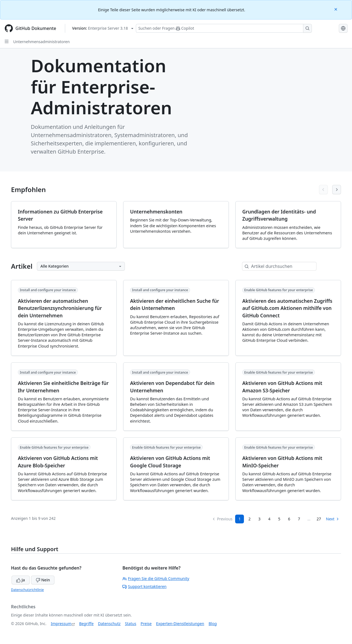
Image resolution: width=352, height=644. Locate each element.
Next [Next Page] (333, 519)
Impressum (61, 624)
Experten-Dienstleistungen (180, 624)
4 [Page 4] (269, 519)
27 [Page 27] (319, 519)
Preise (146, 624)
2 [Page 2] (249, 519)
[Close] (336, 9)
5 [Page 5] (279, 519)
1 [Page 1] (240, 519)
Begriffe (86, 624)
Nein (43, 580)
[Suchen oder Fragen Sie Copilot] (224, 28)
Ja (21, 580)
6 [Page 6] (289, 519)
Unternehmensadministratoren (41, 42)
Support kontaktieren (144, 586)
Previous (222, 519)
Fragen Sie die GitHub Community (156, 578)
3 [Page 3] (259, 519)
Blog (213, 624)
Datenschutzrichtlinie (27, 590)
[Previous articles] (323, 190)
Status (130, 624)
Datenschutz (109, 624)
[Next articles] (337, 190)
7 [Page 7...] (299, 519)
